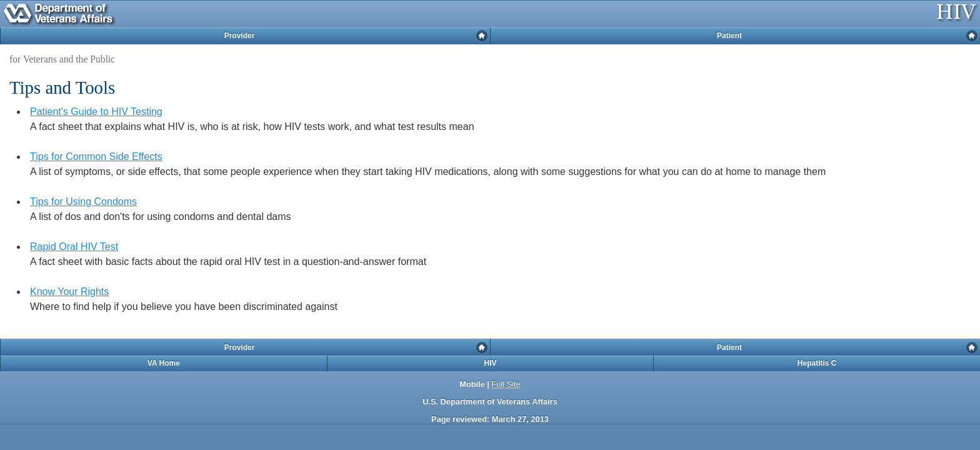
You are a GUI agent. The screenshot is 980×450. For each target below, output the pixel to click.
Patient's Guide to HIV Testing (96, 112)
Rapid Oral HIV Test (74, 247)
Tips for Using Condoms (83, 202)
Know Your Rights (69, 292)
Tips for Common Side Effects (96, 157)
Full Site (506, 384)
